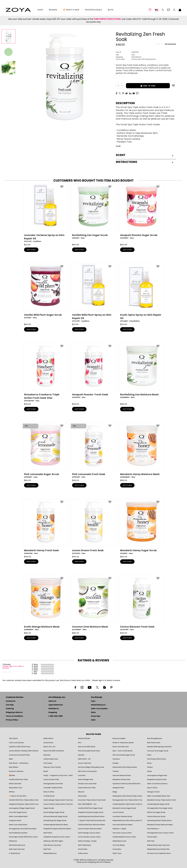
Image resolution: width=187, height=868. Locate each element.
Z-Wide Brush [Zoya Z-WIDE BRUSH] (14, 853)
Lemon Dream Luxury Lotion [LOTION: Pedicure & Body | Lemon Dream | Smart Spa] (89, 837)
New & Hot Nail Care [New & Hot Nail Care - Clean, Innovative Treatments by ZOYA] (121, 747)
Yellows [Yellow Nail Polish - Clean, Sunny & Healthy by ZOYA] (116, 771)
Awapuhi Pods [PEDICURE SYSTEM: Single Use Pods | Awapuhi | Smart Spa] (118, 788)
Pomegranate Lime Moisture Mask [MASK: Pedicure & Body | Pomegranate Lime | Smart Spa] (23, 829)
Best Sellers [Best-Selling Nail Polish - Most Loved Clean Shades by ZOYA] (14, 767)
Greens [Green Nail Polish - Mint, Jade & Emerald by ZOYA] (150, 767)
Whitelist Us (54, 709)
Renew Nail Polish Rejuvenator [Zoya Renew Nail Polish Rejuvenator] (125, 767)
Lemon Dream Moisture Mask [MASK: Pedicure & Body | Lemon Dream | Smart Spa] (90, 829)
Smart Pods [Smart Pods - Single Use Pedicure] (83, 849)
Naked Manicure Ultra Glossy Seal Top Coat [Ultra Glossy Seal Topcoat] (127, 820)
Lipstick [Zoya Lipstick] (81, 755)
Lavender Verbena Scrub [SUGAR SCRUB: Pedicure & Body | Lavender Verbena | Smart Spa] (122, 816)
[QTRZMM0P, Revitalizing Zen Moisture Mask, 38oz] (142, 372)
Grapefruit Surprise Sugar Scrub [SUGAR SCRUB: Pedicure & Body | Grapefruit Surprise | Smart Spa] (91, 812)
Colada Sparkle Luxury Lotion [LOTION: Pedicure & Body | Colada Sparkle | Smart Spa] (124, 837)
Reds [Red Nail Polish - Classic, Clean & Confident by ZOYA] (11, 759)
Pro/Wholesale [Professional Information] (94, 10)
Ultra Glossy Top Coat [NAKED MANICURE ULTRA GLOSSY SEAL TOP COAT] (52, 845)
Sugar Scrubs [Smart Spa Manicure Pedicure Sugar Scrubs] (49, 808)
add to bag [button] (141, 86)
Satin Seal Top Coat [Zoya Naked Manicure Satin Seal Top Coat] (17, 849)
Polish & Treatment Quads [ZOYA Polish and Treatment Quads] (123, 743)
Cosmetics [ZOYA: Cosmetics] (117, 849)
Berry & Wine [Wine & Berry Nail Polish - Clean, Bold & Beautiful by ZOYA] (49, 792)
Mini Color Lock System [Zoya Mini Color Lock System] (87, 771)
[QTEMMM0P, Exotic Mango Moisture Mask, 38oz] (45, 603)
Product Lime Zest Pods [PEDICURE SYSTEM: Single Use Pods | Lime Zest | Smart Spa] (87, 784)
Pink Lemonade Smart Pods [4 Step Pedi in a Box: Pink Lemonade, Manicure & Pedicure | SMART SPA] (89, 751)
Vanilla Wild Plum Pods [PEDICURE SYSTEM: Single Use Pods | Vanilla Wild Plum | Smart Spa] (18, 779)
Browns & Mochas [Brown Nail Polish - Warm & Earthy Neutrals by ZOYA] (16, 771)
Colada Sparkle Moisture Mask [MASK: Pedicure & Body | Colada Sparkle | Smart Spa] (56, 825)
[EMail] (134, 93)
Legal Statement (56, 705)
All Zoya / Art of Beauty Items (159, 853)
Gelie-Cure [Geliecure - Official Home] (117, 853)
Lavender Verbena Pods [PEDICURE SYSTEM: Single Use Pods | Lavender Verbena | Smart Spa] (53, 788)
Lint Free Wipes (119, 845)
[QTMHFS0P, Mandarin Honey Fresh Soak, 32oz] (45, 527)
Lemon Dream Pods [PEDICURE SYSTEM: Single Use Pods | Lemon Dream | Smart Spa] (51, 779)
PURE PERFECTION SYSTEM (107, 19)
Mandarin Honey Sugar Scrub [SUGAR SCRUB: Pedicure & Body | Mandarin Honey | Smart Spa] (124, 808)
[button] (18, 10)
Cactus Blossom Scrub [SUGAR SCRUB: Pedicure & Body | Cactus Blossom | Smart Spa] (156, 816)
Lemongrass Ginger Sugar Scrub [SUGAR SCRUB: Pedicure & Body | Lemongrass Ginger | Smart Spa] (22, 808)
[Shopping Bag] (180, 10)
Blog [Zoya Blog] (111, 10)
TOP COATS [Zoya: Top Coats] (13, 738)
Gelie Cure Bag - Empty (87, 841)
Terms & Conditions (14, 716)
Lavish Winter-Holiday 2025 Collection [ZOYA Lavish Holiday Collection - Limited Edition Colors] (24, 751)
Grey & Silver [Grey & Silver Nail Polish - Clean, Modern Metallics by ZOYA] (152, 788)
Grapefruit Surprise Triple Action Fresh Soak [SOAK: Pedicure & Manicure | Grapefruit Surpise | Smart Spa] (24, 804)
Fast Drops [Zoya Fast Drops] (48, 763)
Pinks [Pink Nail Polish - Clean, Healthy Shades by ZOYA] (149, 755)
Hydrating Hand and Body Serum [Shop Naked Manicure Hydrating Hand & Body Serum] (91, 816)
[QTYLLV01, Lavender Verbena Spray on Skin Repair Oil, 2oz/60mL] (45, 213)
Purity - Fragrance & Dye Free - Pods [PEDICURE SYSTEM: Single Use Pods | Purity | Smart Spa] (58, 775)
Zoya (93, 701)
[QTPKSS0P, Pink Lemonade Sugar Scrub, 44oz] (45, 451)
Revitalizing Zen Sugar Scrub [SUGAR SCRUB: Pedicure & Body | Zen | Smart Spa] (55, 820)
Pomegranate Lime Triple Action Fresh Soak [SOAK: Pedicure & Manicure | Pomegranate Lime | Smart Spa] (127, 800)
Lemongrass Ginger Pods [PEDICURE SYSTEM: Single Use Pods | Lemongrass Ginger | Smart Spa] (157, 775)
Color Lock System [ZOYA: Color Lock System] (16, 743)
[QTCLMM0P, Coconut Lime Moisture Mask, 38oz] (94, 603)
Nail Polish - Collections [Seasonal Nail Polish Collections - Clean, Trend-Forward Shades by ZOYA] (19, 763)
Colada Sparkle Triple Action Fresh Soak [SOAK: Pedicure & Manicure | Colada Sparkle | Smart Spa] (127, 804)
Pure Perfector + (153, 829)
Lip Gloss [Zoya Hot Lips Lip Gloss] (116, 759)
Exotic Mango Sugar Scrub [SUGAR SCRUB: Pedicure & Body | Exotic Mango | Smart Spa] (54, 812)
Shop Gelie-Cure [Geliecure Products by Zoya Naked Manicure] (16, 788)
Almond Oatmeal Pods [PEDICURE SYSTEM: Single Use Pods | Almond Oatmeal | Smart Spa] (122, 775)
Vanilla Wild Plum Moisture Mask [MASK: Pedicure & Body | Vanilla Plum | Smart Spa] (91, 825)
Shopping (53, 712)
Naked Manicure (98, 705)
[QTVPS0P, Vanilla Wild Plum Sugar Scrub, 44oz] (45, 292)
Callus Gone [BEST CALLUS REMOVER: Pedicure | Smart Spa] (83, 853)
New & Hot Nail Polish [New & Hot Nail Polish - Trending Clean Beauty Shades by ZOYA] (87, 747)
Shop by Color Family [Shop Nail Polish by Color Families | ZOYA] (52, 767)
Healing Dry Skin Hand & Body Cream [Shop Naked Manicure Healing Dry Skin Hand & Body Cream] (127, 796)
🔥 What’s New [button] (71, 10)
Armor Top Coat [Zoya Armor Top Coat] (84, 763)
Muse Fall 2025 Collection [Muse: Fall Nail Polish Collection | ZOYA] (54, 751)
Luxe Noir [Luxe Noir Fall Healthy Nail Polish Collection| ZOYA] (82, 775)
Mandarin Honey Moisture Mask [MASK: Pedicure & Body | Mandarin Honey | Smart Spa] (160, 825)
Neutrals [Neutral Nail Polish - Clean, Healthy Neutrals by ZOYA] (47, 755)
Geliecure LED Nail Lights (53, 841)
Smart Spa (96, 716)
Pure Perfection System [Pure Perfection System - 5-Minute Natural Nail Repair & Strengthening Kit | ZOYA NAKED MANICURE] (18, 833)
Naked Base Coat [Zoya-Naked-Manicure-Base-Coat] (119, 841)
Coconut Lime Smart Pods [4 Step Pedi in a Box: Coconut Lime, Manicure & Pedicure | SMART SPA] (19, 755)
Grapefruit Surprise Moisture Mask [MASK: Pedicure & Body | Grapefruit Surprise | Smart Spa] (57, 829)
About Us (52, 701)
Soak (118, 146)
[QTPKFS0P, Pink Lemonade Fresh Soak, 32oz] (94, 451)
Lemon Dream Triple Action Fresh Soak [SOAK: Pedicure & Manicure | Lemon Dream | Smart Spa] (58, 804)
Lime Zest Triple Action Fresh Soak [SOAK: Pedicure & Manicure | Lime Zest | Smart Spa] (92, 800)
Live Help (10, 705)
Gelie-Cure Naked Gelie (18, 816)
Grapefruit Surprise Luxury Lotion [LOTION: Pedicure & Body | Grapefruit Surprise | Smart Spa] (57, 837)
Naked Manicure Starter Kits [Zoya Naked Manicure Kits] (158, 849)
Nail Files (151, 841)
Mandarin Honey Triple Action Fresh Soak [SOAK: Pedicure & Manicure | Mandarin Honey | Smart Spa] (162, 800)
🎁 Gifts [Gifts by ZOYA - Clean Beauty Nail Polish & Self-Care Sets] (12, 775)
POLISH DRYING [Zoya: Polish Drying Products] (84, 738)
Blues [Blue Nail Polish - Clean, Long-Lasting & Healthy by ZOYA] (149, 763)
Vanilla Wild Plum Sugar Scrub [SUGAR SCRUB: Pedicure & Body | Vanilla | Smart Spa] (90, 808)
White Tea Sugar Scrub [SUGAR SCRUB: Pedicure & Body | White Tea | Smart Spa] (156, 812)
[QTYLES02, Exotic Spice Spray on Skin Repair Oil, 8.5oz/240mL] (142, 293)
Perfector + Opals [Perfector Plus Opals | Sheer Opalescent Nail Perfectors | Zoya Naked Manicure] (119, 829)
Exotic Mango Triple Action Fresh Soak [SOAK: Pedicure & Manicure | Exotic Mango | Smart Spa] (58, 800)
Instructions (145, 162)
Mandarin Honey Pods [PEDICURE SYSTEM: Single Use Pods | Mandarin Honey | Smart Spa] (121, 779)
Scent (145, 155)
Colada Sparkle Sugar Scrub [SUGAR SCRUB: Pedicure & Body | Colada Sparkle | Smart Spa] (158, 804)
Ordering (10, 709)
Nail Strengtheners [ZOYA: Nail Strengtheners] (155, 738)
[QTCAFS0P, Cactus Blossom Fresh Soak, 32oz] (142, 603)
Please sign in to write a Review (13, 667)
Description (125, 103)
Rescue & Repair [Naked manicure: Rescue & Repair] (119, 738)
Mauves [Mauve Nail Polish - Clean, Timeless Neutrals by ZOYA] (81, 792)
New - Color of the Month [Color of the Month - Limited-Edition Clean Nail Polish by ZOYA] (123, 751)
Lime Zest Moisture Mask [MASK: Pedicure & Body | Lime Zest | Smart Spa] (123, 825)
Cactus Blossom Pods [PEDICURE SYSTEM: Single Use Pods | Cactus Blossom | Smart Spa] (87, 788)
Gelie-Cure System (99, 709)
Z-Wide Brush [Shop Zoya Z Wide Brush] (49, 796)
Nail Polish (48, 833)
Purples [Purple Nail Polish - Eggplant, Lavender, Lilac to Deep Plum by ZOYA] (116, 763)
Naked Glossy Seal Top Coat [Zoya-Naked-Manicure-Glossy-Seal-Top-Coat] (158, 845)
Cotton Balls (152, 837)
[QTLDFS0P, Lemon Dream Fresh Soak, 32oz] (94, 527)
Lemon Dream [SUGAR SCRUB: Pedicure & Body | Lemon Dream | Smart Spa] (118, 812)
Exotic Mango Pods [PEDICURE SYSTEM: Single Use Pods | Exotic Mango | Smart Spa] (86, 779)
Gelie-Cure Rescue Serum (157, 784)
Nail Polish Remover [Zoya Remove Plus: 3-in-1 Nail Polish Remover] (17, 845)
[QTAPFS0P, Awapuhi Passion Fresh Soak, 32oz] (94, 372)
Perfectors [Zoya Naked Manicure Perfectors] (13, 841)
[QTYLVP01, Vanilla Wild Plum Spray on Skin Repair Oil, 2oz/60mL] (94, 293)
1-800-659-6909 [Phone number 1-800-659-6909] (56, 716)
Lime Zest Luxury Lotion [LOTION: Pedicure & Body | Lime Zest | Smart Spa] (122, 833)
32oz (125, 55)
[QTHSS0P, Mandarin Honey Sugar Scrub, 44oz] (142, 527)
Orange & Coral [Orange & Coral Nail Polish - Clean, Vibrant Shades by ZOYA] (153, 792)
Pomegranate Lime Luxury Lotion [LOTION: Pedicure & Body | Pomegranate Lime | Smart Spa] (160, 833)
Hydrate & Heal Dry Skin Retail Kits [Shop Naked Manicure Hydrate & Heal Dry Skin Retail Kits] (126, 784)
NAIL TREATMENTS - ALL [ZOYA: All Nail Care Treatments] (87, 804)
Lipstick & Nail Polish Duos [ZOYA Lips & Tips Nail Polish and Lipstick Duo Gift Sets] (20, 747)
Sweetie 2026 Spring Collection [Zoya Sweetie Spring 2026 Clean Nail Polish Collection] (159, 747)
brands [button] (53, 10)
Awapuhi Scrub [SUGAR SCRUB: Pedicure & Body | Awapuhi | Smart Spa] (15, 820)
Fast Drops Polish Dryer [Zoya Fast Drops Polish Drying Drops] (157, 759)
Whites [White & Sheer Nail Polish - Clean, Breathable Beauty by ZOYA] (12, 792)
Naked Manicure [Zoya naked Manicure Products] (50, 853)
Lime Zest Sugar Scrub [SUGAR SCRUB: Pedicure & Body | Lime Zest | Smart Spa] (18, 812)
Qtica (93, 712)
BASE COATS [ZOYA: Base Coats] (48, 738)
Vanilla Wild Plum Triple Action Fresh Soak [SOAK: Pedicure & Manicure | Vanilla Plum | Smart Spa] (24, 800)
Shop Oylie (82, 796)
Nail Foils (47, 849)
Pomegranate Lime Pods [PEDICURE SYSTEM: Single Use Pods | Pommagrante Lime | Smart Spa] (53, 784)
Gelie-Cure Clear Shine (18, 825)
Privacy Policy (12, 720)
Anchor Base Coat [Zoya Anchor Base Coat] (51, 759)
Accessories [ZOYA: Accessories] (48, 743)
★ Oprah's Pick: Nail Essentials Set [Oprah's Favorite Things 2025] (92, 820)
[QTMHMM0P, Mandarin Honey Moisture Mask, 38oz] (142, 451)
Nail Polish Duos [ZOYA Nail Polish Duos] (154, 743)
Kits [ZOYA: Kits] (80, 743)
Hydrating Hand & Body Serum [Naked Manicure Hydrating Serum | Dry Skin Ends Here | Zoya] (159, 820)
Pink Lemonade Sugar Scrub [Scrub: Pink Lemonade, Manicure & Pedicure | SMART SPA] (124, 755)
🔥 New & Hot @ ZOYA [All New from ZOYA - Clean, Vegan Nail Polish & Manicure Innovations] (18, 796)
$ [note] (27, 245)
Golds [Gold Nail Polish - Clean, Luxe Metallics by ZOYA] (149, 771)
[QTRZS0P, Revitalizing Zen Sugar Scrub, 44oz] (94, 212)
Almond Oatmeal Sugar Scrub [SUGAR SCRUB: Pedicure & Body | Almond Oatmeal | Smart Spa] (55, 816)
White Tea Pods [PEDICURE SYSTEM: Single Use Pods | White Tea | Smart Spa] (15, 784)
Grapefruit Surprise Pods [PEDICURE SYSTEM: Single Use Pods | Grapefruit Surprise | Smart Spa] (157, 779)
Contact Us (11, 701)
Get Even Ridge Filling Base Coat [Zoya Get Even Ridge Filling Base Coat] (91, 767)
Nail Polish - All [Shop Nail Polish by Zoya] (84, 759)
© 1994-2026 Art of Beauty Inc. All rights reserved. (94, 861)
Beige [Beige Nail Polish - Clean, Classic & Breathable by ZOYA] (115, 792)
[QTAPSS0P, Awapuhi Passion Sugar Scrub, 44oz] (142, 212)
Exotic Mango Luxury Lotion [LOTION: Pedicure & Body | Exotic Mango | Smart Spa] (89, 833)
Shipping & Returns (14, 712)
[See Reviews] (166, 44)
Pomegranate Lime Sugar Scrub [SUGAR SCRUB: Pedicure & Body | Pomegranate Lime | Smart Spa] (160, 808)
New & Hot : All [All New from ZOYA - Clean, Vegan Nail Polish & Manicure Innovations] (49, 747)
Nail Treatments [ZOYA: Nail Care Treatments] (85, 845)
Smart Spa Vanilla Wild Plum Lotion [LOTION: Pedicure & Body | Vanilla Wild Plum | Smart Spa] (23, 837)
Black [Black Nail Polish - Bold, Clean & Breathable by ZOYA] (46, 771)
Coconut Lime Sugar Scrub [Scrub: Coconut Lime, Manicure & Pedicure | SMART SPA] (158, 751)
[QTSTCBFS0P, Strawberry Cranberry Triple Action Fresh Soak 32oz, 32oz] (45, 373)
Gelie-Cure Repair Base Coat (159, 796)
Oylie (93, 720)
